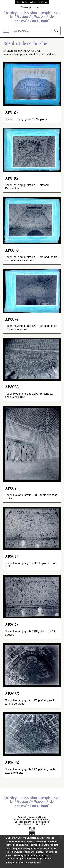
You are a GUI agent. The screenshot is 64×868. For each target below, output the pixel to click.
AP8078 (12, 489)
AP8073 (12, 557)
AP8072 (12, 625)
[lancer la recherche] (56, 31)
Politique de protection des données (23, 862)
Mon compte (26, 7)
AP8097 (12, 320)
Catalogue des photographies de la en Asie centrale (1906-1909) (32, 17)
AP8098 (12, 251)
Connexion (38, 7)
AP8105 (12, 179)
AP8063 (12, 694)
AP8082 (12, 387)
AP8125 (12, 113)
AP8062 (12, 763)
